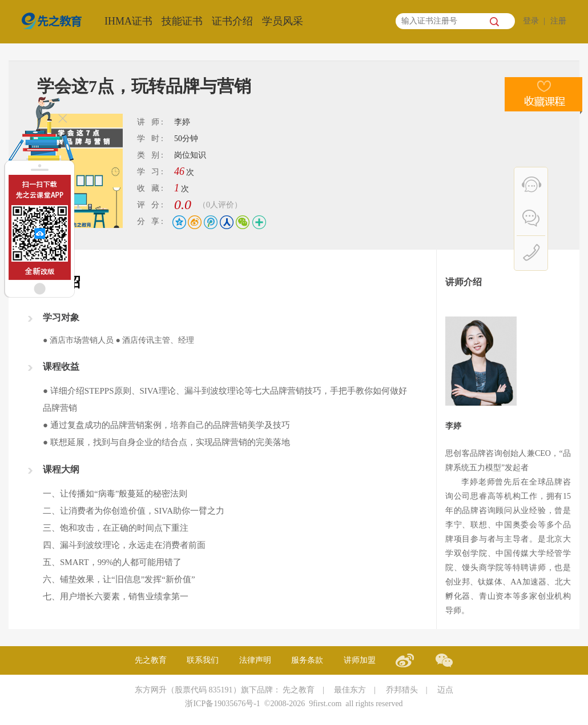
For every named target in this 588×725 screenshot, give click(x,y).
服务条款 (307, 660)
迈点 (445, 690)
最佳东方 (350, 690)
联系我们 (203, 660)
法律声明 (255, 660)
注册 (558, 21)
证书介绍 (232, 21)
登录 (531, 21)
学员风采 (283, 21)
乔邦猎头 (402, 690)
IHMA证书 (128, 21)
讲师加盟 (360, 660)
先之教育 (151, 660)
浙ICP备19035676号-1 (222, 704)
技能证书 (182, 21)
